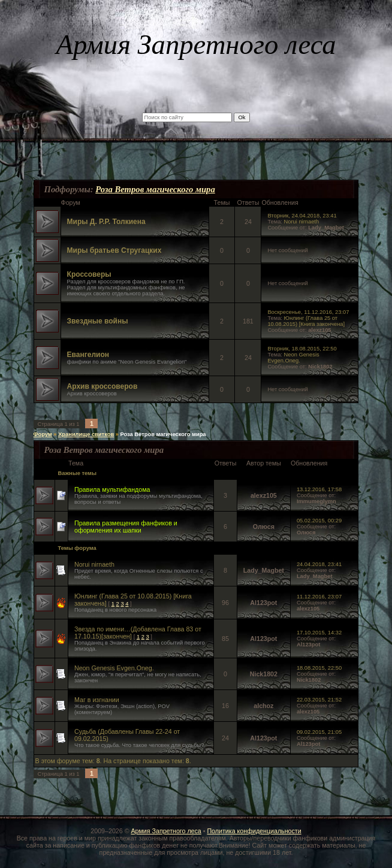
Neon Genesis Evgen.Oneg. (293, 358)
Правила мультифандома (112, 489)
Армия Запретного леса (166, 831)
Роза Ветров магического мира (155, 189)
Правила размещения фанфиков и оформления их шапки (126, 527)
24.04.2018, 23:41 (319, 564)
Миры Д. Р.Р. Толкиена (106, 222)
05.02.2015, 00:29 (319, 521)
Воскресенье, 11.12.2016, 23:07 (308, 312)
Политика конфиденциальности (254, 831)
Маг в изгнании (97, 700)
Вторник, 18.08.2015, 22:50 (302, 349)
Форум (43, 434)
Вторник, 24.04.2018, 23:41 (302, 216)
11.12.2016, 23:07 (319, 597)
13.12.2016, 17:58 (319, 489)
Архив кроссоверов (102, 386)
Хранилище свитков (86, 434)
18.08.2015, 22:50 (319, 668)
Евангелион (88, 355)
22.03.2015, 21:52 (319, 700)
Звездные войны (98, 321)
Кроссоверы (89, 274)
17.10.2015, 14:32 (319, 633)
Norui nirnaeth (302, 222)
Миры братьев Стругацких (114, 250)
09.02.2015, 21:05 (319, 732)
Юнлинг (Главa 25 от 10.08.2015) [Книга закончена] (306, 321)
